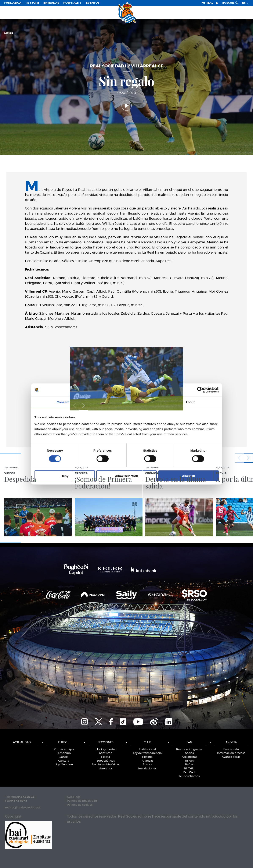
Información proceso (231, 753)
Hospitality (72, 3)
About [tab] (190, 402)
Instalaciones (147, 769)
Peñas (189, 765)
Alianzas (147, 761)
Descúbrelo (231, 749)
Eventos (93, 3)
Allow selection (126, 476)
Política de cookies (80, 805)
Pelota (106, 757)
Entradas (51, 3)
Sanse (64, 757)
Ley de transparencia (147, 753)
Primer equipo (64, 749)
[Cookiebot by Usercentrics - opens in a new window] (200, 390)
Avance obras (231, 757)
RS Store (32, 3)
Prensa (147, 765)
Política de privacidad (82, 801)
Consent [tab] (63, 402)
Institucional (147, 749)
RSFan (189, 761)
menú (10, 34)
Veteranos (106, 769)
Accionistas (189, 757)
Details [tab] (127, 402)
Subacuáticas (106, 761)
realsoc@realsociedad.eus (23, 808)
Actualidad (22, 742)
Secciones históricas (106, 765)
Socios (189, 753)
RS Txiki (189, 769)
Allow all (189, 476)
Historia (147, 757)
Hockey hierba (106, 749)
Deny (65, 476)
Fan (189, 742)
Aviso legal (74, 797)
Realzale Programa (189, 749)
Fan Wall (189, 772)
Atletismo (106, 753)
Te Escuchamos (189, 776)
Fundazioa (13, 3)
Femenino (64, 753)
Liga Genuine (64, 765)
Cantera (64, 761)
